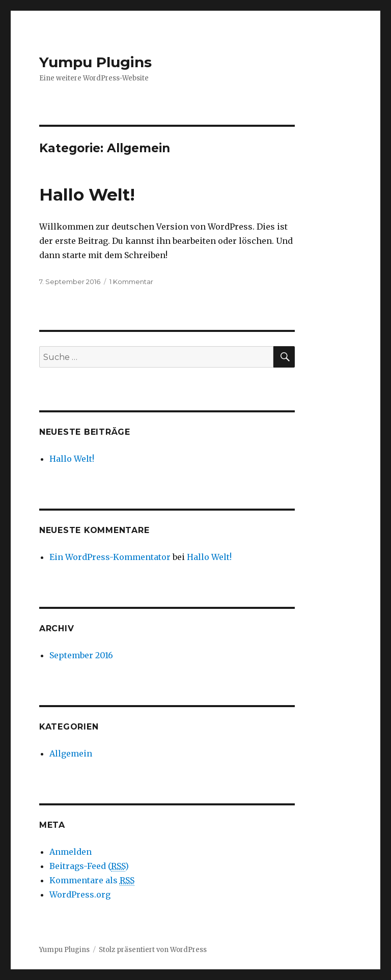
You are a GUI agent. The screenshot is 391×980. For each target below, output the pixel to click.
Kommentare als (92, 880)
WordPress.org (80, 894)
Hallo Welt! (87, 194)
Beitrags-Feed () (89, 866)
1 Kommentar (131, 282)
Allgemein (71, 753)
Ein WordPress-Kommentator (110, 557)
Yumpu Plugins (95, 62)
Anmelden (71, 852)
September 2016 (81, 655)
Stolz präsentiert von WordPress (153, 950)
